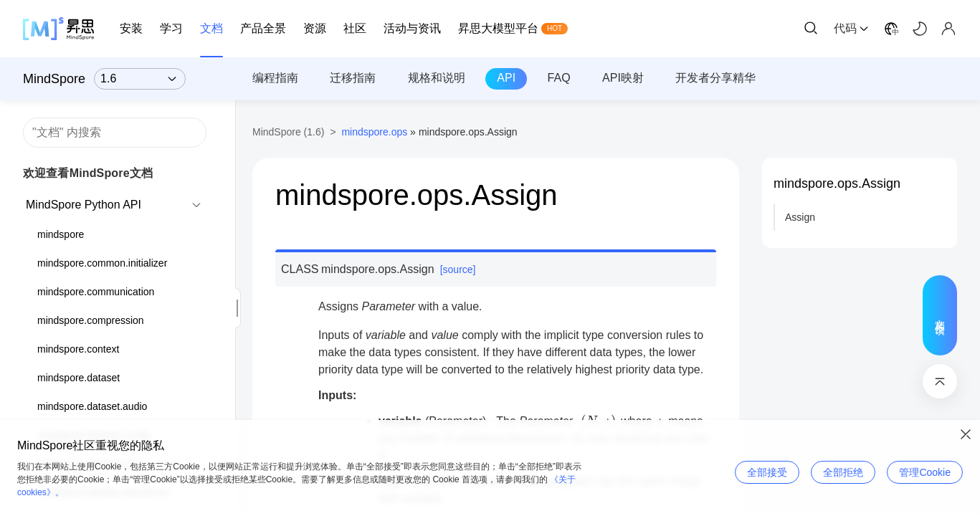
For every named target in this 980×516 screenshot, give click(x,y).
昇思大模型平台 (498, 28)
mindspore (61, 234)
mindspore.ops (374, 132)
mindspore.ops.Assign (837, 183)
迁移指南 (353, 78)
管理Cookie (925, 472)
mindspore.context (78, 349)
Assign (800, 217)
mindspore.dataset (79, 378)
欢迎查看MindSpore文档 (88, 173)
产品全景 (263, 28)
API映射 (623, 78)
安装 (131, 28)
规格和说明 (437, 78)
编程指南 (275, 78)
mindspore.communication (96, 292)
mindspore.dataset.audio (92, 406)
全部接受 (767, 472)
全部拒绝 (843, 472)
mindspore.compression (91, 320)
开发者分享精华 (715, 78)
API (506, 78)
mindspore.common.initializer (102, 263)
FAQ (559, 78)
